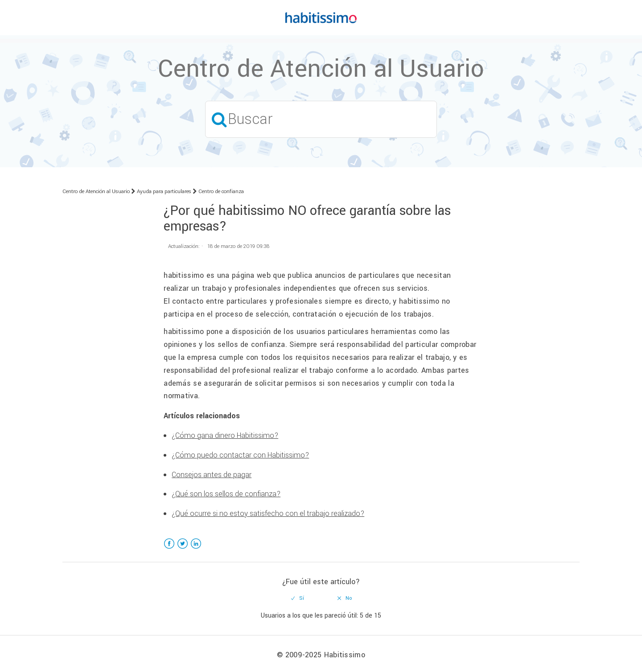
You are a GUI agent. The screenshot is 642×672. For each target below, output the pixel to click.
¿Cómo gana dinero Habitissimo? (225, 435)
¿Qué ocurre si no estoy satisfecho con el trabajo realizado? (268, 513)
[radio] (298, 598)
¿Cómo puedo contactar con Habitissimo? (240, 455)
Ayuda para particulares (164, 192)
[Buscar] (321, 119)
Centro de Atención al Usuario (96, 192)
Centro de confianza (221, 192)
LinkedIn (196, 549)
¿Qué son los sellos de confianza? (226, 494)
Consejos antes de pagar (212, 475)
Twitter (183, 549)
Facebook (169, 549)
